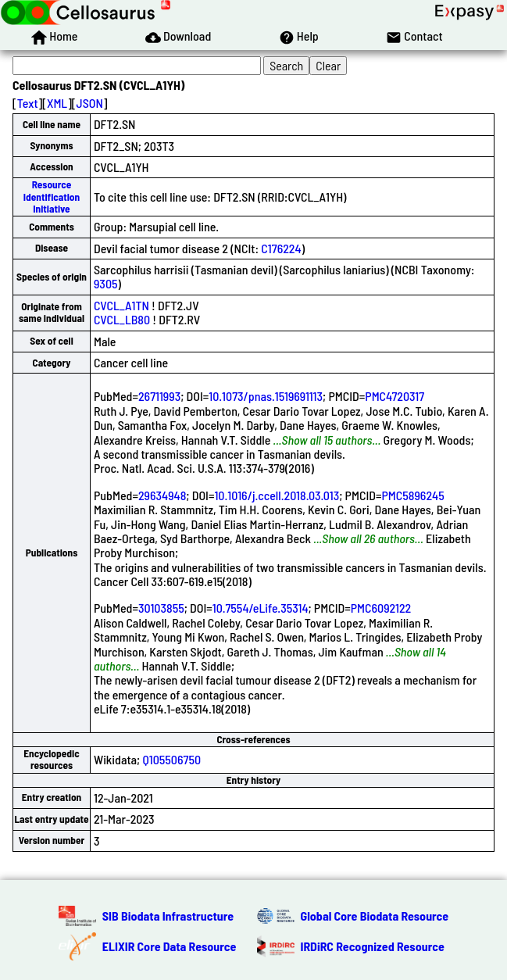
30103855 (161, 608)
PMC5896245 (412, 495)
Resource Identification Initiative (52, 197)
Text (28, 103)
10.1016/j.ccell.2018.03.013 (277, 495)
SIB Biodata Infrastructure (168, 916)
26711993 (159, 396)
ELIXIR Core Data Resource (170, 946)
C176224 (281, 248)
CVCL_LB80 (122, 319)
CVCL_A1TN (121, 305)
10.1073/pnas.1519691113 (266, 396)
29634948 (162, 495)
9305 (106, 283)
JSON (90, 103)
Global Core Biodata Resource (375, 916)
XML (57, 103)
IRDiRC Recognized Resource (373, 946)
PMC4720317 (395, 396)
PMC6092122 (381, 608)
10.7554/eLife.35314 (261, 608)
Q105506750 (171, 759)
